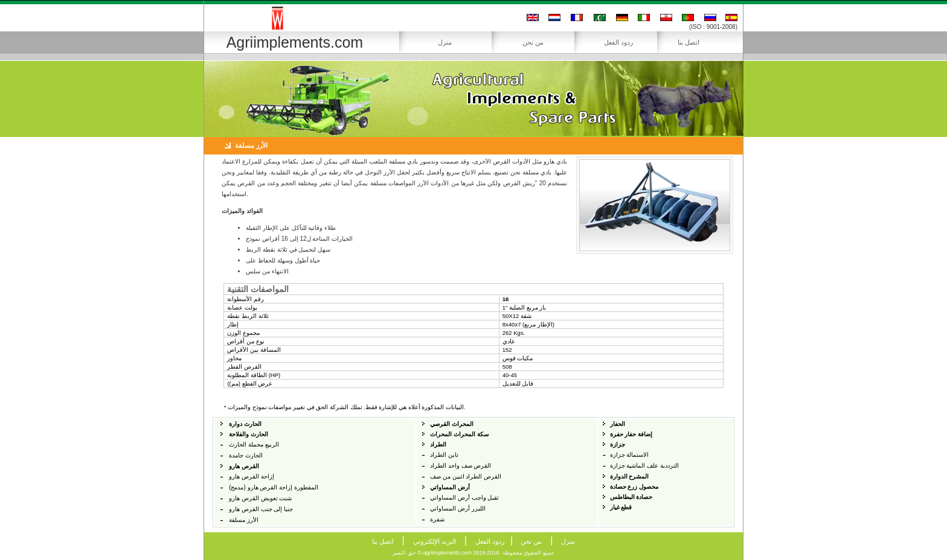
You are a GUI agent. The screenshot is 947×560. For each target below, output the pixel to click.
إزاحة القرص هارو (252, 476)
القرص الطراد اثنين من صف (466, 476)
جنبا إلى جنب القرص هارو (261, 509)
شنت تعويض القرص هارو (260, 498)
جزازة (618, 444)
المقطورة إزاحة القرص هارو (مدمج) (274, 487)
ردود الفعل (618, 42)
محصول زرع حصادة (634, 487)
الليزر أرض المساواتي (458, 508)
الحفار (618, 424)
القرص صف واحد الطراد (461, 466)
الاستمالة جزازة (630, 455)
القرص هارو (244, 466)
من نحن (533, 42)
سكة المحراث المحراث (459, 434)
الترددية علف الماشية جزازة (644, 466)
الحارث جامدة (246, 455)
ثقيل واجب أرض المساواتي (464, 498)
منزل (445, 42)
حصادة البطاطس (631, 497)
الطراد (438, 444)
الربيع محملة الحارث (254, 444)
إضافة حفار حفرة (631, 434)
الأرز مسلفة (244, 520)
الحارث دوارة (245, 424)
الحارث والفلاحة (249, 434)
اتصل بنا (689, 42)
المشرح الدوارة (630, 476)
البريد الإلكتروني (435, 541)
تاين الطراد (444, 455)
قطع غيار (621, 507)
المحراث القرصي (452, 424)
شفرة (437, 519)
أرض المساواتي (450, 487)
